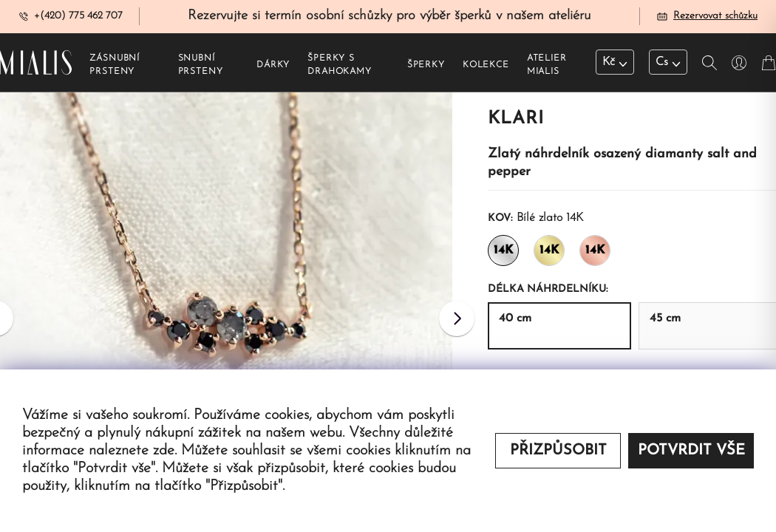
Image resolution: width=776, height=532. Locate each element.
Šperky (426, 67)
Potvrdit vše (691, 451)
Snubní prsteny (201, 67)
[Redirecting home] (36, 65)
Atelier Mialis (547, 67)
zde (164, 451)
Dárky (273, 67)
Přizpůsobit (558, 451)
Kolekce (486, 67)
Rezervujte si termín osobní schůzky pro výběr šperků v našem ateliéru (389, 17)
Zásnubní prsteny (115, 67)
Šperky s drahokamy (340, 67)
